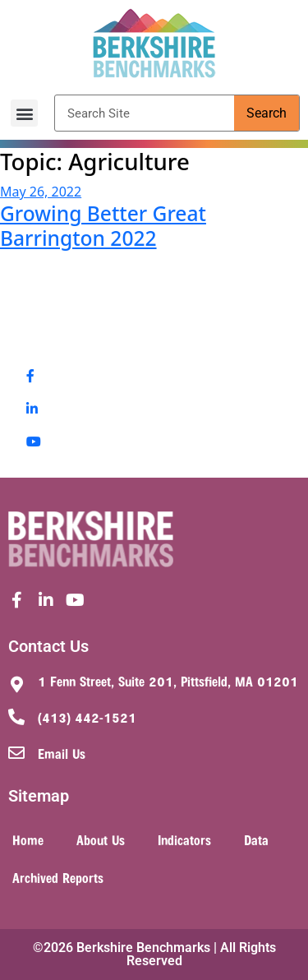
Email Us (62, 753)
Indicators (184, 839)
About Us (101, 839)
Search (267, 113)
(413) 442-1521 (87, 717)
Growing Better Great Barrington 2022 (103, 225)
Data (256, 839)
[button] (24, 113)
